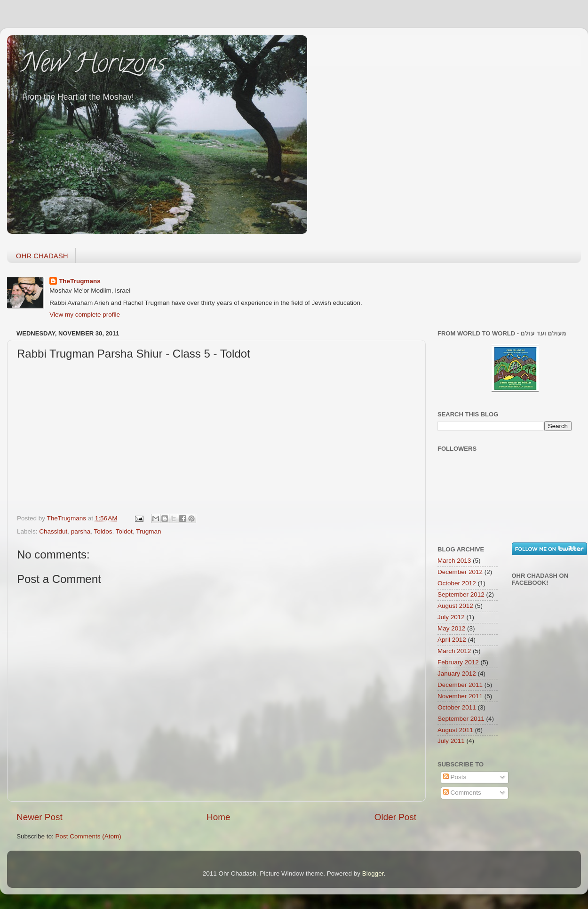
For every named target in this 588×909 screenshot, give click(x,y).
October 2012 (457, 583)
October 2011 (457, 707)
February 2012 (458, 662)
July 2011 (451, 741)
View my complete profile (85, 315)
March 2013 (454, 561)
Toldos (103, 531)
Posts (455, 777)
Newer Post (40, 817)
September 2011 (461, 719)
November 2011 (460, 696)
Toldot (124, 531)
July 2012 (451, 617)
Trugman (149, 531)
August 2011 (455, 730)
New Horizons (93, 66)
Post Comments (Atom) (88, 836)
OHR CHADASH (42, 256)
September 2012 (461, 594)
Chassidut (53, 531)
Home (218, 817)
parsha (81, 531)
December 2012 (460, 572)
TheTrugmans (80, 281)
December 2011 (460, 685)
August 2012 (455, 606)
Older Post (395, 817)
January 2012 (457, 674)
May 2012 (451, 628)
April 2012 (452, 640)
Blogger (373, 873)
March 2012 (454, 651)
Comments (462, 793)
